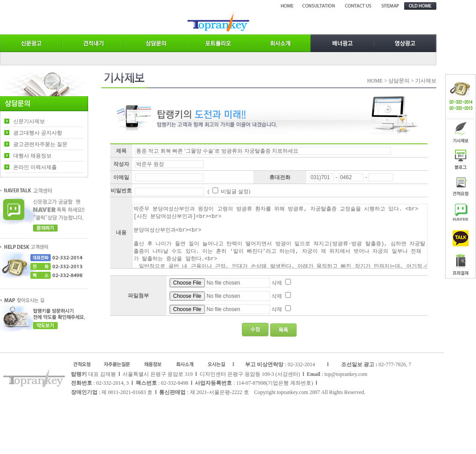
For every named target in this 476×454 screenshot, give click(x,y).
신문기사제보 (29, 121)
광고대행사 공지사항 (38, 133)
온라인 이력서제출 (35, 167)
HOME (375, 81)
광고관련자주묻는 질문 (40, 144)
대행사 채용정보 (32, 156)
